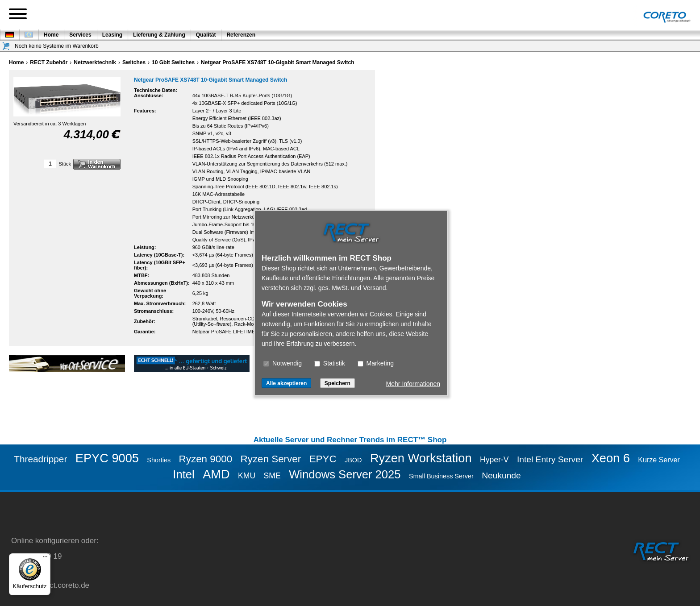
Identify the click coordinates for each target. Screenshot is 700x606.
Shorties (159, 460)
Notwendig (283, 363)
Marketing (376, 363)
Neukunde (501, 475)
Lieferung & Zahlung (159, 35)
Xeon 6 (611, 458)
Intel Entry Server (550, 459)
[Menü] (45, 559)
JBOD (353, 460)
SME (272, 476)
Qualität (206, 35)
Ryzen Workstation (421, 458)
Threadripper (40, 459)
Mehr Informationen (413, 384)
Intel (183, 474)
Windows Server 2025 (345, 474)
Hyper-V (494, 460)
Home (51, 35)
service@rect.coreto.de (50, 585)
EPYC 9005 (107, 458)
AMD (216, 474)
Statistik (330, 363)
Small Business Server (441, 476)
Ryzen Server (271, 459)
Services (80, 35)
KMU (247, 476)
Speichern (337, 383)
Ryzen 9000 (206, 459)
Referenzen (241, 35)
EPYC (323, 459)
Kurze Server (659, 460)
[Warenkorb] (6, 46)
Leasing (112, 35)
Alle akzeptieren (286, 383)
